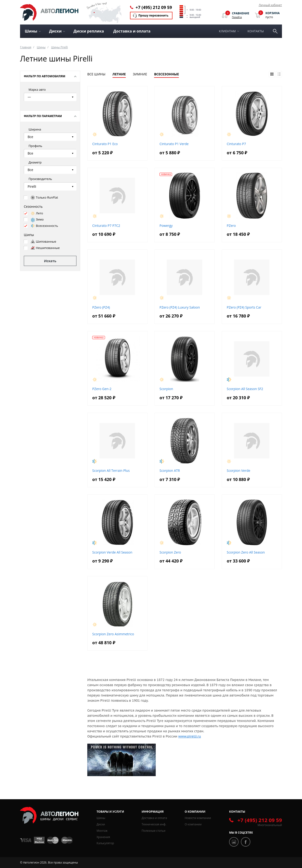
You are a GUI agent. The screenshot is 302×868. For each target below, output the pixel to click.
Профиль (35, 146)
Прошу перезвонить (153, 15)
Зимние (140, 74)
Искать (50, 261)
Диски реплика (89, 31)
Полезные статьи (153, 831)
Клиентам (227, 31)
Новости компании (198, 818)
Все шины (96, 74)
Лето (37, 213)
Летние (119, 74)
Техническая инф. (154, 824)
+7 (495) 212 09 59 (154, 7)
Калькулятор (105, 843)
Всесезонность (44, 226)
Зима (37, 219)
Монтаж (102, 831)
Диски (101, 824)
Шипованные (44, 241)
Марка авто (37, 90)
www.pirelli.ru (189, 736)
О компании (193, 824)
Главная (26, 47)
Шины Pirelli (59, 47)
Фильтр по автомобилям (45, 76)
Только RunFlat (44, 197)
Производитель (40, 179)
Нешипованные (45, 248)
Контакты (256, 31)
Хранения (103, 837)
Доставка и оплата (132, 31)
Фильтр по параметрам (43, 116)
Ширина (35, 129)
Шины (41, 47)
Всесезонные (166, 74)
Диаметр (35, 162)
